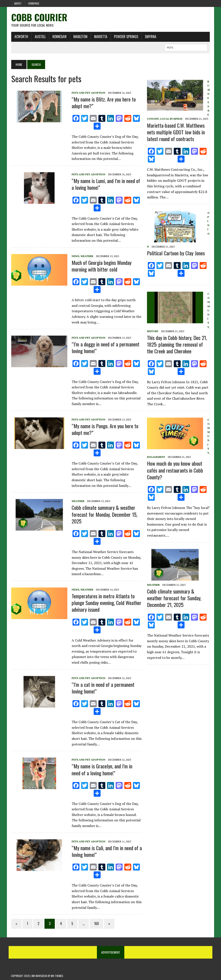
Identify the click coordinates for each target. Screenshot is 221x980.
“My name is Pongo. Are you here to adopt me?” (105, 429)
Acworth (21, 37)
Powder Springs (126, 37)
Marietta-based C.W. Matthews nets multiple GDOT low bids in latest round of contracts (176, 132)
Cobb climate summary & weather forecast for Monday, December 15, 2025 (104, 514)
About (18, 3)
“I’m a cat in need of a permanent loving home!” (103, 688)
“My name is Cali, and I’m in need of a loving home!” (107, 851)
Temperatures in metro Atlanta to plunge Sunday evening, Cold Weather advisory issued (106, 603)
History (153, 331)
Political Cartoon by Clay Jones (176, 253)
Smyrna (150, 37)
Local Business (171, 119)
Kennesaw (59, 37)
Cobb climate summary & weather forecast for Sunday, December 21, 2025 (174, 598)
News (75, 256)
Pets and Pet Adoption (88, 93)
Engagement (156, 457)
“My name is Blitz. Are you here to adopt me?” (103, 102)
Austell (40, 37)
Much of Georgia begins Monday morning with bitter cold (101, 266)
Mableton (80, 37)
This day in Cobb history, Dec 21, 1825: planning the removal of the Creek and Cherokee (177, 344)
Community (209, 310)
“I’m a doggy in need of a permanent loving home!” (105, 348)
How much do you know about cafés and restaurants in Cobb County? (175, 470)
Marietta (100, 37)
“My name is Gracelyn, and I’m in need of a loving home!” (102, 770)
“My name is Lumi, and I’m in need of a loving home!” (106, 184)
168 (96, 924)
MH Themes (57, 976)
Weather (87, 256)
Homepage (34, 3)
